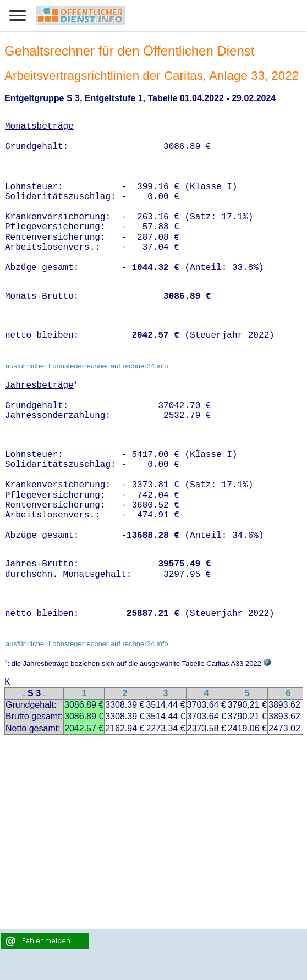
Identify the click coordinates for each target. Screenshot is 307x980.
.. (24, 694)
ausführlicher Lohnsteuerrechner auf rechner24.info (87, 366)
